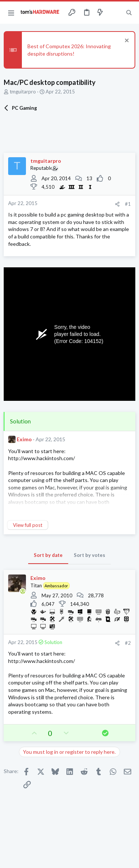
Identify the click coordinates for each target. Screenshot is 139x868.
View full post (28, 525)
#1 (128, 204)
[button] (11, 13)
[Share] (117, 204)
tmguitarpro (23, 92)
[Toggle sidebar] (115, 13)
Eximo (24, 439)
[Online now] (23, 591)
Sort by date (48, 555)
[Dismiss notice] (126, 41)
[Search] (129, 13)
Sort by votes (90, 555)
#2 (128, 643)
